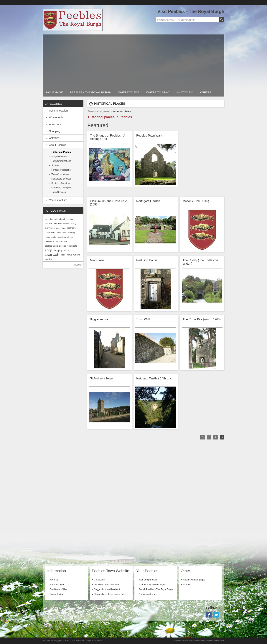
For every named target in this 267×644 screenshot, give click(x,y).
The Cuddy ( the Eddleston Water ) (200, 262)
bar (52, 219)
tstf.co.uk (220, 641)
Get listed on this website (106, 585)
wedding (49, 259)
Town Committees (60, 174)
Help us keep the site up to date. (110, 594)
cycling (70, 219)
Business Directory (61, 183)
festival (66, 224)
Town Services (58, 192)
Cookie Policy (56, 594)
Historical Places (61, 152)
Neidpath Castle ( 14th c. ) (154, 378)
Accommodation (58, 111)
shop (48, 250)
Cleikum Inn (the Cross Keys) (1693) (109, 203)
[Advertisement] (133, 60)
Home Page (55, 92)
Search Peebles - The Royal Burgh (156, 589)
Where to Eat (129, 92)
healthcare (71, 228)
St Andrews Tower (102, 378)
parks (54, 237)
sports (66, 250)
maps (58, 232)
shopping (58, 250)
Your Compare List (148, 580)
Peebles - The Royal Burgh (91, 92)
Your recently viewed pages (152, 585)
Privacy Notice (57, 585)
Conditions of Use (58, 589)
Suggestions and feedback (107, 589)
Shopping (55, 131)
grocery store (60, 228)
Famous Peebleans (61, 170)
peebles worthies (65, 237)
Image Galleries (59, 157)
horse (47, 233)
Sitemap (187, 585)
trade (63, 255)
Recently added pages (194, 580)
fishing (73, 224)
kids (53, 233)
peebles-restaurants (68, 246)
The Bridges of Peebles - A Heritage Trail (107, 137)
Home (91, 111)
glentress (49, 228)
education (58, 224)
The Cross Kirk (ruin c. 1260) (202, 319)
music (47, 237)
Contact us (99, 580)
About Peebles (103, 111)
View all (78, 265)
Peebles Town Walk (149, 136)
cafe (56, 219)
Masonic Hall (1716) (196, 201)
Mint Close (97, 260)
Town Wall (143, 319)
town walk (52, 255)
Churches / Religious (62, 188)
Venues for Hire (58, 200)
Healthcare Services (61, 179)
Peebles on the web (148, 594)
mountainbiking (69, 233)
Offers (206, 92)
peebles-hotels (51, 246)
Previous (203, 437)
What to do (184, 92)
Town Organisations (61, 161)
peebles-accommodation (56, 241)
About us (54, 580)
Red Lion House (147, 260)
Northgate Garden (148, 201)
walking (77, 255)
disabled (49, 224)
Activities (54, 138)
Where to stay (157, 92)
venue (69, 255)
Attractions (55, 124)
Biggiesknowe (99, 319)
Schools (55, 165)
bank (47, 219)
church (62, 219)
